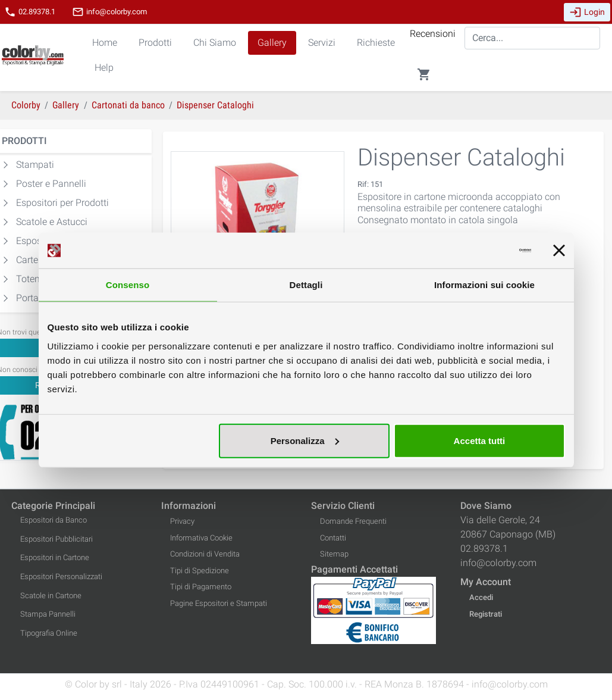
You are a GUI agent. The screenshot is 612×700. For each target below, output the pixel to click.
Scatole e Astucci (52, 222)
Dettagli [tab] (306, 285)
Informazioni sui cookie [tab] (484, 285)
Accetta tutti (480, 440)
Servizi (322, 43)
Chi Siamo (215, 43)
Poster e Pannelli (51, 184)
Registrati (486, 614)
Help (104, 68)
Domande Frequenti (353, 521)
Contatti (333, 538)
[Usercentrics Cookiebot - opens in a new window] (479, 251)
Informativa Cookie (201, 538)
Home (105, 43)
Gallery (272, 43)
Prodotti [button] (155, 43)
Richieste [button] (376, 43)
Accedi (481, 597)
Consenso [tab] (128, 285)
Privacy (182, 521)
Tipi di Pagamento (201, 587)
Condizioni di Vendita (205, 554)
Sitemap (334, 554)
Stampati (35, 165)
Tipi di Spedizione (200, 571)
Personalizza (305, 440)
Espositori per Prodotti (62, 203)
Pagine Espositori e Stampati (219, 603)
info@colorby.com (109, 12)
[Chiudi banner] (559, 251)
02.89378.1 (30, 12)
